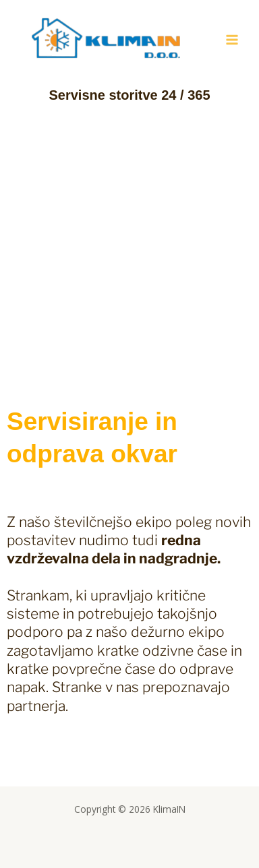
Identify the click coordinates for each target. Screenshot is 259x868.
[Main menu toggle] (232, 40)
